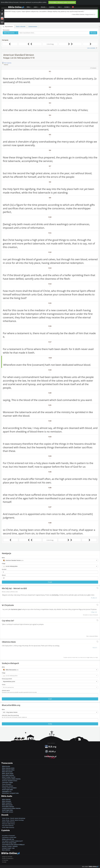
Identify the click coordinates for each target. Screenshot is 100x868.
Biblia (29, 7)
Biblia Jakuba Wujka (8, 774)
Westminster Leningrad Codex (10, 793)
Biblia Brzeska (6, 766)
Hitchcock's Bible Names (8, 824)
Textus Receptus (7, 784)
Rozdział (4, 569)
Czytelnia (52, 7)
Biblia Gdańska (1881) (8, 770)
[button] (50, 560)
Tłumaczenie (6, 30)
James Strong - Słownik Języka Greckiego (13, 820)
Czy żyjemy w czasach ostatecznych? (12, 841)
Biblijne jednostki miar (8, 839)
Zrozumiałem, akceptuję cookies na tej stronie (62, 2)
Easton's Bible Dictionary (8, 822)
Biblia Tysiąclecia (7, 803)
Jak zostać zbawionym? (9, 834)
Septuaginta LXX (7, 791)
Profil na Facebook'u (8, 858)
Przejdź (50, 582)
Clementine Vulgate (7, 782)
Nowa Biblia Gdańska (8, 775)
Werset (4, 575)
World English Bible (7, 790)
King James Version (8, 786)
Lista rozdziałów (92, 48)
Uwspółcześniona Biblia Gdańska (11, 779)
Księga (4, 563)
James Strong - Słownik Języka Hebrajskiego (14, 818)
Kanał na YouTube (7, 857)
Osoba (4, 685)
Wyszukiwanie (8, 27)
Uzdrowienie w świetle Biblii (9, 837)
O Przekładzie (93, 68)
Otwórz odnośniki (21, 27)
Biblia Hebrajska (7, 801)
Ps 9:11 (95, 648)
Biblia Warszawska (7, 772)
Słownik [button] (44, 7)
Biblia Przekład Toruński (9, 777)
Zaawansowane (33, 27)
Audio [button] (36, 7)
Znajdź (50, 699)
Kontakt (4, 862)
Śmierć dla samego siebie (9, 843)
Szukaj (50, 724)
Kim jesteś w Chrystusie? (9, 836)
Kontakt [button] (67, 7)
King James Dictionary (8, 826)
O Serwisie (5, 860)
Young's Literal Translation (9, 788)
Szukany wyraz (6, 690)
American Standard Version (10, 781)
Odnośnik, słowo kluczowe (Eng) (10, 715)
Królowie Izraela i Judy (8, 848)
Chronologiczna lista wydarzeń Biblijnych (13, 845)
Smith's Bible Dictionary (8, 827)
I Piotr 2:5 (94, 612)
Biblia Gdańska (6, 799)
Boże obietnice (6, 850)
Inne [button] (60, 7)
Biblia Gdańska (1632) (8, 768)
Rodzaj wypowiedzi (7, 679)
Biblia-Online (16, 7)
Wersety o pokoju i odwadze (10, 846)
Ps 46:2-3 (94, 598)
